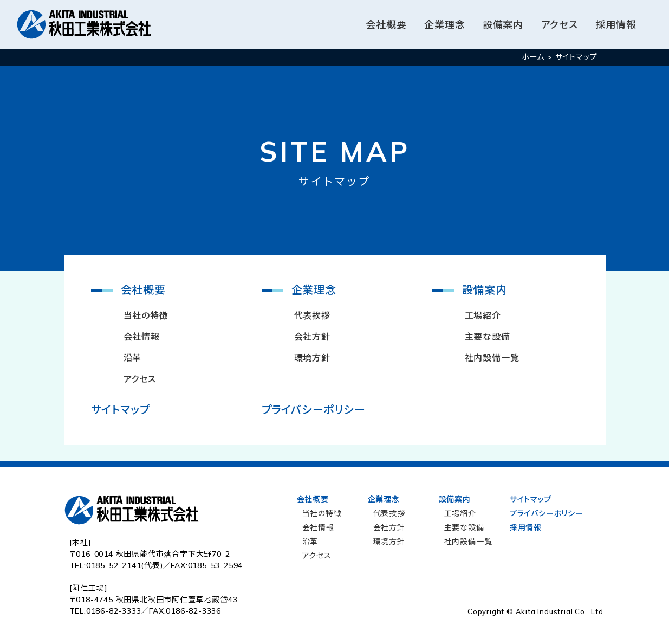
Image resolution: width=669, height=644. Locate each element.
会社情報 (142, 337)
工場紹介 (483, 315)
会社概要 (386, 25)
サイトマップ (121, 410)
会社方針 (312, 337)
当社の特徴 (146, 315)
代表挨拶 (312, 315)
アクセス (560, 25)
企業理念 (444, 25)
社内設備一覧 (492, 358)
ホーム (533, 57)
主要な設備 (488, 337)
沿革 (133, 358)
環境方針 (312, 358)
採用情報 (616, 25)
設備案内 (503, 25)
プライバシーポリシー (314, 410)
